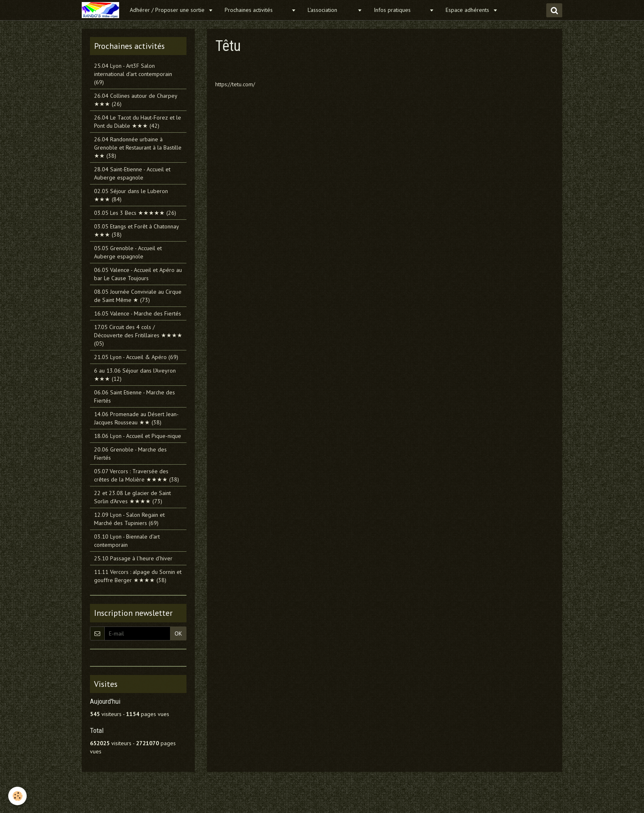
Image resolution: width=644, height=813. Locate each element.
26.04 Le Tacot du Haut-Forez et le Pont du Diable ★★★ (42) (138, 122)
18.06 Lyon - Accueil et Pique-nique (138, 436)
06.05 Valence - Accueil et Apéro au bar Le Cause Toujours (138, 274)
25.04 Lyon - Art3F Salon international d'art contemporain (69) (133, 74)
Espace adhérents (468, 10)
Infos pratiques (400, 10)
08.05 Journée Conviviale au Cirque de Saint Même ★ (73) (138, 296)
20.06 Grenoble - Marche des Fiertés (130, 454)
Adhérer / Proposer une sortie (168, 10)
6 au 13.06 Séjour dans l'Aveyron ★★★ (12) (135, 375)
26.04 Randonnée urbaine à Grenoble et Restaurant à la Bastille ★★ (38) (138, 147)
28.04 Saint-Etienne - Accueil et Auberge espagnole (132, 173)
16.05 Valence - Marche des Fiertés (138, 313)
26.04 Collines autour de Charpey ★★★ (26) (136, 100)
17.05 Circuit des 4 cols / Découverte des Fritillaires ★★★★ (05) (138, 335)
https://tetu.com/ (235, 84)
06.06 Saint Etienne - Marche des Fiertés (135, 396)
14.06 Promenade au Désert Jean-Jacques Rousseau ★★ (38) (136, 418)
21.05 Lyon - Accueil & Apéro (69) (136, 357)
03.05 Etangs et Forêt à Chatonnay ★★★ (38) (136, 230)
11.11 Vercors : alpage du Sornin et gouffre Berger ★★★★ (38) (138, 576)
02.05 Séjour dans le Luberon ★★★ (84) (131, 195)
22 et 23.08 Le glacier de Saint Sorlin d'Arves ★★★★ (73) (132, 497)
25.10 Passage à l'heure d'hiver (133, 558)
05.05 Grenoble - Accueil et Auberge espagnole (128, 252)
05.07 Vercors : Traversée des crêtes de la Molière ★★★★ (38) (137, 475)
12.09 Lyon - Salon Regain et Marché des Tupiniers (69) (129, 519)
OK (178, 633)
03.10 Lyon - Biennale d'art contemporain (127, 541)
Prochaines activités (257, 10)
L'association (331, 10)
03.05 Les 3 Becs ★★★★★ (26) (135, 213)
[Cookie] (17, 796)
